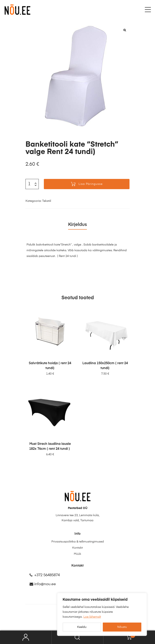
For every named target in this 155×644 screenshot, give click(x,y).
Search (77, 637)
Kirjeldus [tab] (77, 225)
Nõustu (122, 627)
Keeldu (82, 627)
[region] (102, 614)
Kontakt (77, 548)
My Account (26, 637)
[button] (125, 30)
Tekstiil (47, 201)
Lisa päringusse (91, 184)
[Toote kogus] (29, 184)
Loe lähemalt (92, 617)
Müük (77, 554)
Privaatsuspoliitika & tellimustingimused (78, 542)
